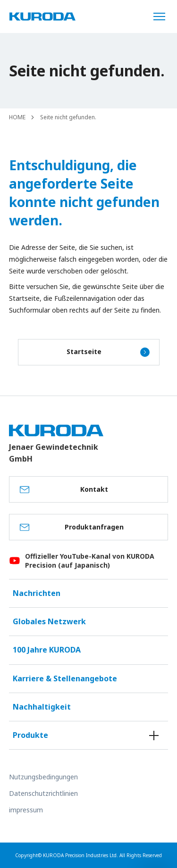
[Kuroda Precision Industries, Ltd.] (42, 17)
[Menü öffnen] (163, 17)
